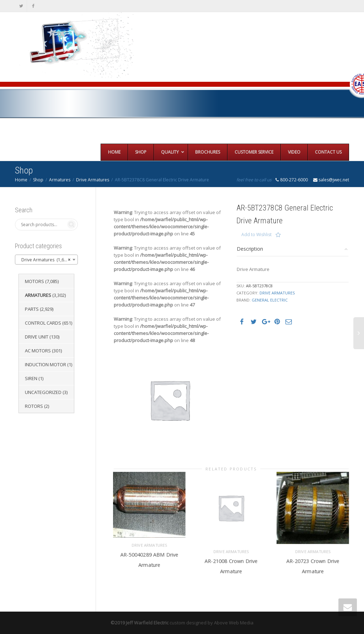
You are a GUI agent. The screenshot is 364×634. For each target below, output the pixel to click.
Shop (38, 180)
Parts (32, 309)
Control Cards (43, 323)
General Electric (270, 300)
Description (250, 249)
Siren (31, 378)
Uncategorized (43, 392)
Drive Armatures (93, 180)
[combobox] (46, 260)
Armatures (60, 180)
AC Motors (38, 351)
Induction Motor (45, 364)
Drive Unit (37, 337)
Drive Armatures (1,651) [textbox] (44, 260)
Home (21, 180)
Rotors (34, 406)
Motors (34, 281)
